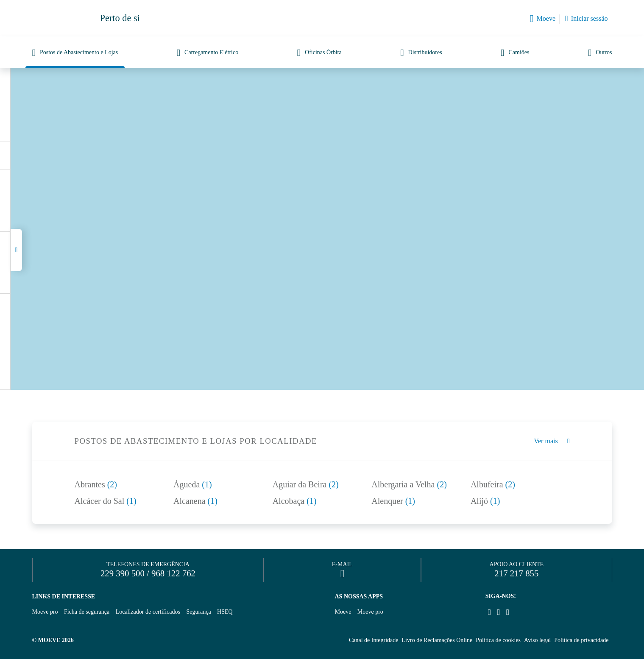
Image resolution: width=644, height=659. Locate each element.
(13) (50, 156)
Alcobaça (295, 501)
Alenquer (393, 501)
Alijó (485, 501)
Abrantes (96, 484)
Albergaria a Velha (409, 484)
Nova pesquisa (183, 129)
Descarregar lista (113, 156)
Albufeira (493, 484)
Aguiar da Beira (306, 484)
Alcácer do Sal (106, 501)
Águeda (193, 484)
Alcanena (195, 501)
